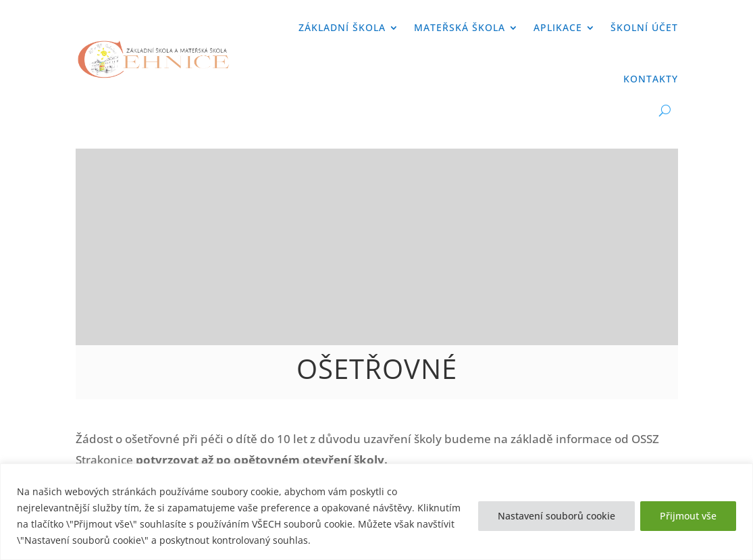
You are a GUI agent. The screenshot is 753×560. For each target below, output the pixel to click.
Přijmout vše (688, 516)
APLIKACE (558, 27)
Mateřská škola (460, 27)
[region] (376, 512)
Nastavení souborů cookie (556, 516)
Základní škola (342, 27)
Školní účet (644, 27)
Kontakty (651, 79)
